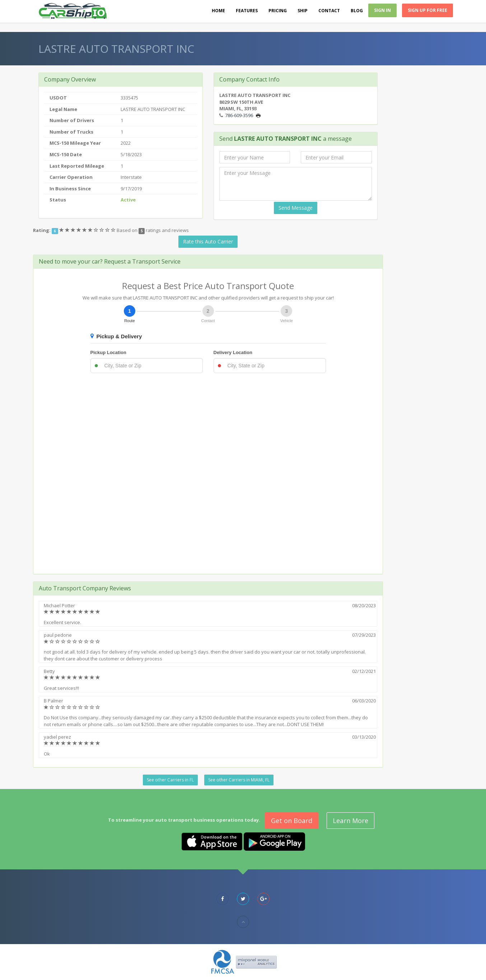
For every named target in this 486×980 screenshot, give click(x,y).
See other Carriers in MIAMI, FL (239, 780)
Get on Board (292, 821)
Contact (329, 11)
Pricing (278, 11)
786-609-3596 (239, 115)
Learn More (351, 821)
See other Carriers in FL (170, 780)
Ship (303, 11)
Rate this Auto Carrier (208, 241)
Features (247, 11)
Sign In (382, 10)
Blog (357, 11)
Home (218, 11)
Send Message (296, 208)
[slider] (88, 230)
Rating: (42, 230)
